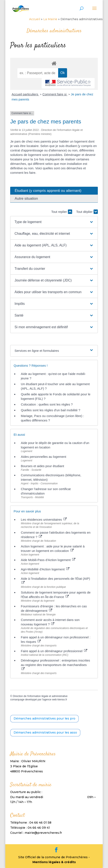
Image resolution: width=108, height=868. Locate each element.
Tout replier (62, 212)
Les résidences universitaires (44, 520)
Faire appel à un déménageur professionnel (54, 651)
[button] (54, 222)
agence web (50, 700)
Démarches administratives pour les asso (45, 732)
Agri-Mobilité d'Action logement (45, 569)
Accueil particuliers (25, 94)
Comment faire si (55, 94)
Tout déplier (87, 212)
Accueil (35, 19)
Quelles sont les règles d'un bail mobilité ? (50, 410)
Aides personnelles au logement (43, 457)
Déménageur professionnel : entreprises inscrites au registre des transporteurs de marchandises (55, 664)
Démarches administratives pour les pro (44, 718)
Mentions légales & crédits (54, 862)
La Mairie (50, 19)
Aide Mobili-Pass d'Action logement (48, 560)
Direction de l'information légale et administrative (40, 696)
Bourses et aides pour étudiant (42, 466)
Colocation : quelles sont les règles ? (47, 404)
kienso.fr (62, 700)
